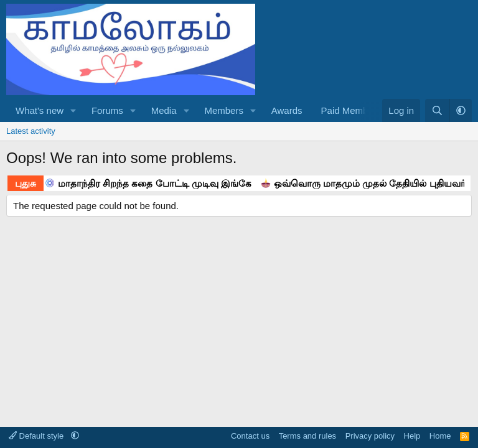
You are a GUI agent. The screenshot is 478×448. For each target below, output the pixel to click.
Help (412, 436)
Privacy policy (370, 436)
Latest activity (31, 131)
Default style (37, 436)
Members (224, 110)
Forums (107, 110)
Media (164, 110)
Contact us (250, 436)
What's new (40, 110)
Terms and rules (307, 436)
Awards (287, 110)
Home (440, 436)
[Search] (437, 110)
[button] (73, 110)
